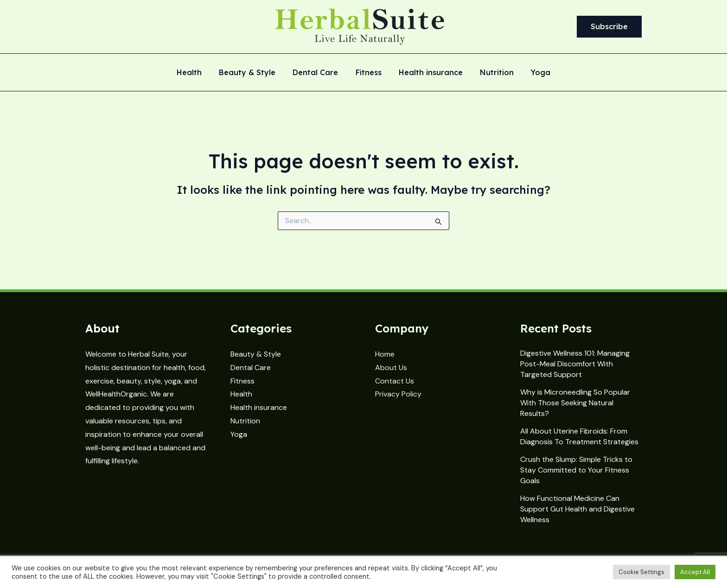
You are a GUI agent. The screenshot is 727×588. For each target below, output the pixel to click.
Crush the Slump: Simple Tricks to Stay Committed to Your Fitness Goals (576, 470)
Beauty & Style (252, 73)
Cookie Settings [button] (641, 572)
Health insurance (428, 73)
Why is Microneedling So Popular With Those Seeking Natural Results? (575, 403)
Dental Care (318, 73)
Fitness (369, 73)
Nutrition (492, 73)
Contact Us (395, 381)
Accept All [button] (695, 572)
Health (197, 73)
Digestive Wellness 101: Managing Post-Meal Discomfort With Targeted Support (575, 364)
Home (385, 354)
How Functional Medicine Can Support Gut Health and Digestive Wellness (577, 509)
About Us (391, 367)
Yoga (534, 73)
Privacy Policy (398, 394)
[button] (609, 27)
